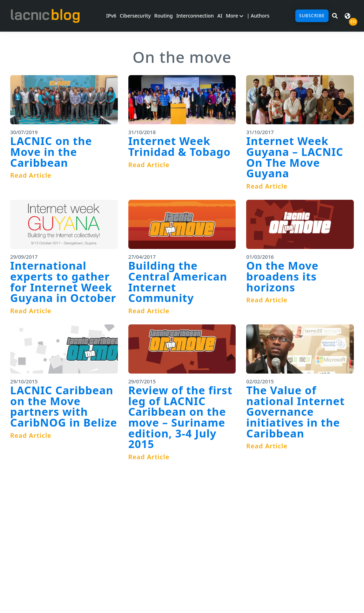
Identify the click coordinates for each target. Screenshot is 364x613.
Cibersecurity (135, 16)
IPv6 (111, 16)
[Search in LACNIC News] (335, 16)
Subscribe (312, 16)
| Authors (258, 16)
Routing (164, 16)
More (235, 16)
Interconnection (195, 16)
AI (220, 16)
